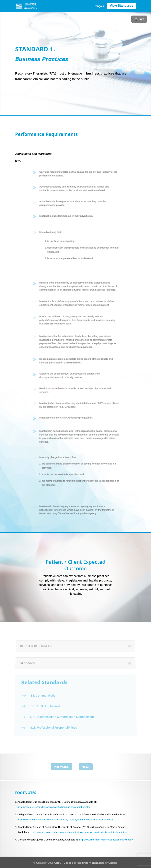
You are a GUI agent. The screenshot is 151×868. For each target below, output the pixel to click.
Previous (62, 767)
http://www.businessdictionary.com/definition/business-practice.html (54, 807)
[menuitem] (98, 6)
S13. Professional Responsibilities (52, 720)
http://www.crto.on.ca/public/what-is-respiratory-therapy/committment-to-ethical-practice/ (65, 820)
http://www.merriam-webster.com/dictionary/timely (106, 840)
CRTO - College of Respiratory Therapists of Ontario (86, 863)
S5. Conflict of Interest (44, 702)
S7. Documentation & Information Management (61, 710)
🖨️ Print (139, 19)
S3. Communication (44, 694)
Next (86, 767)
